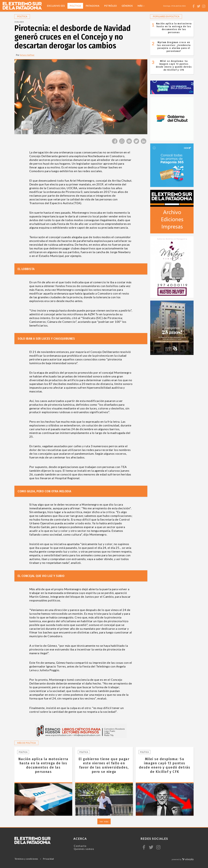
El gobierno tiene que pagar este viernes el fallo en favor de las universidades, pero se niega (104, 765)
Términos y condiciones (26, 859)
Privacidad (48, 859)
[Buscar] (189, 6)
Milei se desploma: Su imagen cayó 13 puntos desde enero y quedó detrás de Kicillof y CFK (174, 65)
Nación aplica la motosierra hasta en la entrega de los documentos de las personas (174, 28)
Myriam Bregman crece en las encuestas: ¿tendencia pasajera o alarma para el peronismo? (174, 47)
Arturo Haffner (27, 55)
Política (23, 752)
